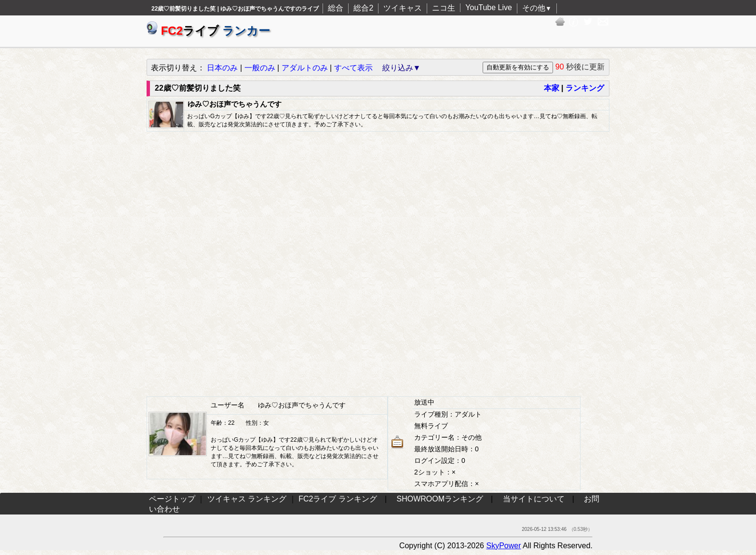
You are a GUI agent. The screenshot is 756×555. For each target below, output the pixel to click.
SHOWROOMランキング (440, 499)
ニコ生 (444, 8)
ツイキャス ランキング (247, 499)
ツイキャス (403, 8)
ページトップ (172, 499)
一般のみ (260, 68)
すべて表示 (353, 68)
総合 (336, 8)
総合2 (363, 8)
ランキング (585, 88)
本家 (552, 88)
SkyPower (503, 546)
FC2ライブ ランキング (338, 499)
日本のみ (222, 68)
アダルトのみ (305, 68)
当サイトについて (534, 499)
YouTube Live (489, 7)
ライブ (208, 31)
